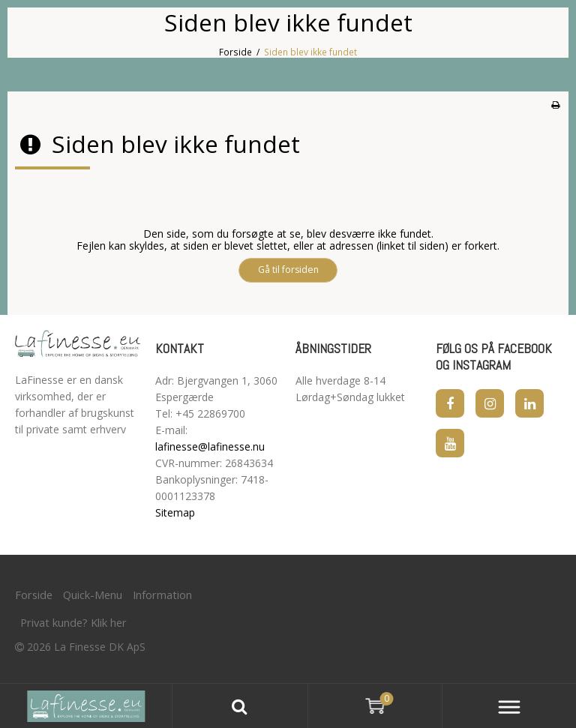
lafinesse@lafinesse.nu (210, 446)
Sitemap (175, 512)
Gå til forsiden (288, 270)
